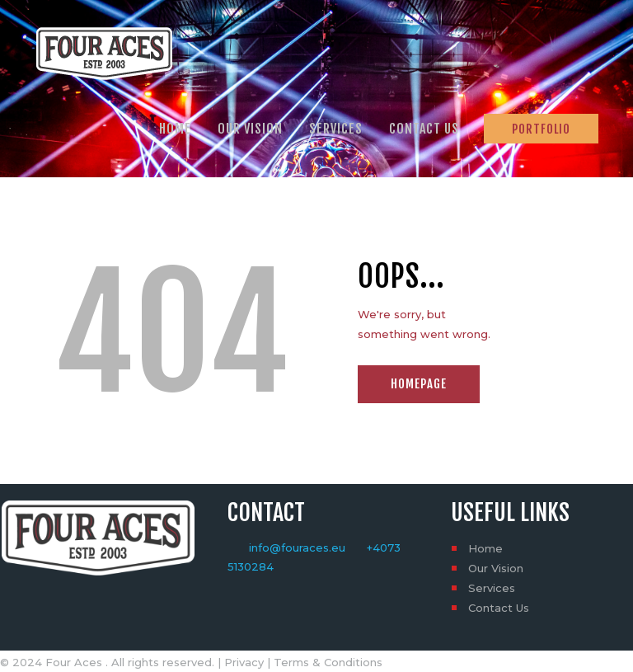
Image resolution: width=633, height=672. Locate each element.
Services (492, 588)
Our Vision (496, 568)
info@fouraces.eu (297, 547)
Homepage (419, 384)
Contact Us (499, 608)
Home (485, 548)
